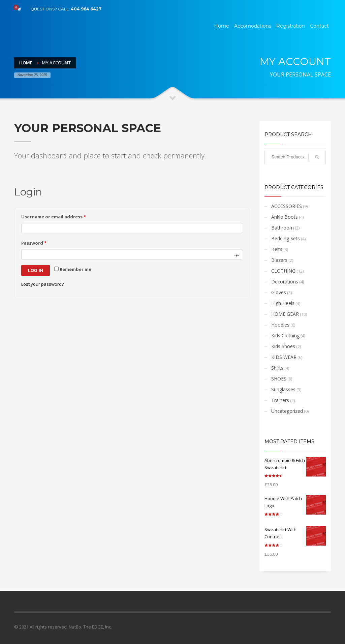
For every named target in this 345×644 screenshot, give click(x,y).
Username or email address (54, 217)
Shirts (277, 368)
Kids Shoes (283, 346)
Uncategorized (287, 411)
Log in (36, 270)
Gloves (279, 292)
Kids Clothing (285, 335)
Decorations (285, 282)
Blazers (279, 260)
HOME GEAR (285, 314)
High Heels (283, 303)
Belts (277, 249)
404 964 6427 (86, 9)
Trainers (280, 400)
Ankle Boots (285, 217)
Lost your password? (42, 284)
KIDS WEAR (284, 357)
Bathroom (283, 228)
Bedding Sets (286, 238)
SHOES (279, 379)
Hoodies (280, 325)
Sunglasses (283, 389)
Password (34, 243)
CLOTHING (283, 271)
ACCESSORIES (287, 206)
